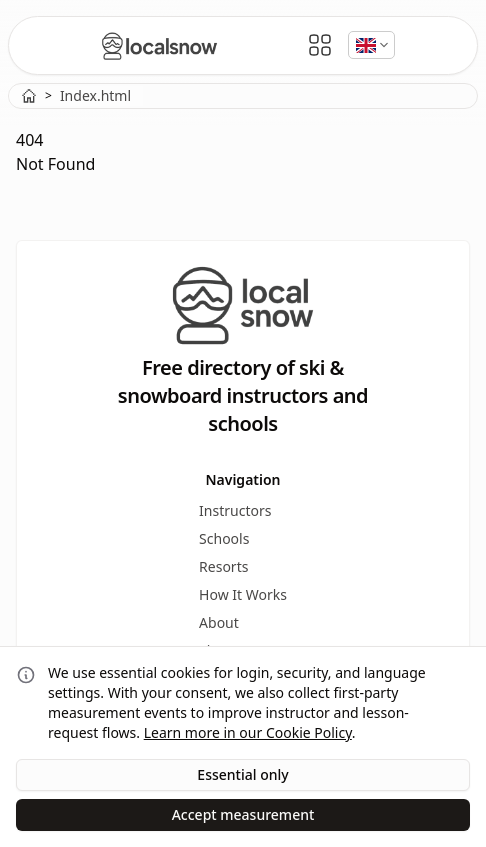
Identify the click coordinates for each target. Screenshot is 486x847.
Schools (224, 538)
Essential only (242, 774)
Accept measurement (243, 814)
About (219, 622)
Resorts (223, 566)
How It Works (243, 594)
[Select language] (371, 45)
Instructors (235, 510)
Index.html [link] (95, 95)
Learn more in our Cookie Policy (248, 732)
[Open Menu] (320, 45)
